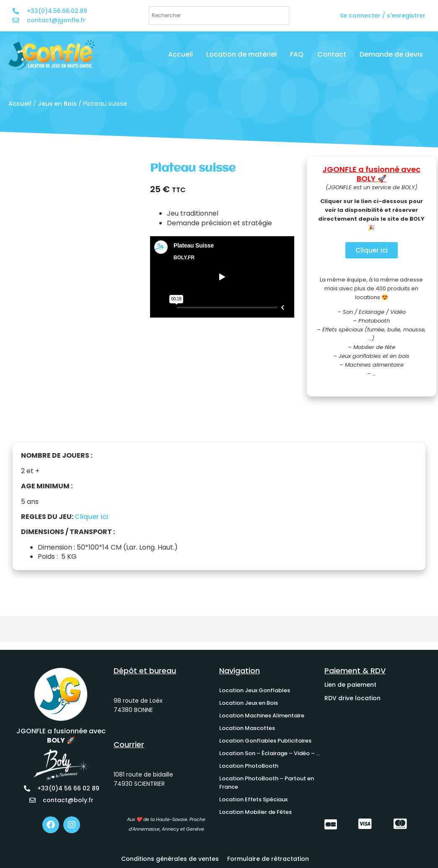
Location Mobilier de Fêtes (255, 812)
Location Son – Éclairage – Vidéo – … (270, 753)
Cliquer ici (91, 517)
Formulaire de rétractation (268, 859)
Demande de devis (391, 54)
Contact (332, 54)
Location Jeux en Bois (249, 703)
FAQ (297, 54)
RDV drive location (352, 698)
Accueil (180, 54)
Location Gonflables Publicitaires (265, 741)
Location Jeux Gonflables (255, 690)
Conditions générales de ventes (170, 859)
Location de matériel (241, 54)
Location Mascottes (247, 728)
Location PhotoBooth (249, 766)
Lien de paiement (350, 685)
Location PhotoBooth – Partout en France (267, 783)
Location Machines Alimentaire (262, 716)
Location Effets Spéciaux (253, 799)
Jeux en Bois (57, 104)
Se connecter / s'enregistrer (383, 16)
